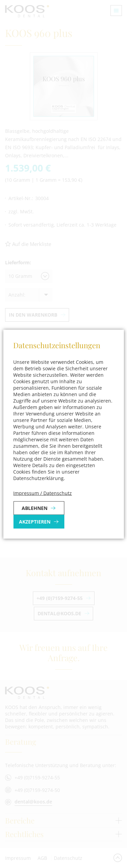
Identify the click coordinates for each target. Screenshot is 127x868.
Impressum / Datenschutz (43, 493)
